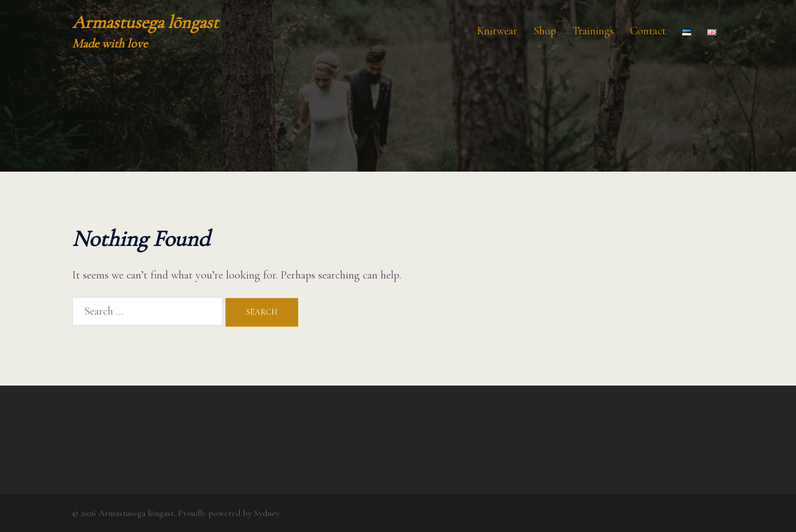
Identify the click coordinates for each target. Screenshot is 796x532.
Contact (648, 31)
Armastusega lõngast (145, 22)
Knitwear (497, 31)
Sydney (267, 513)
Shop (545, 31)
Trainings (593, 31)
